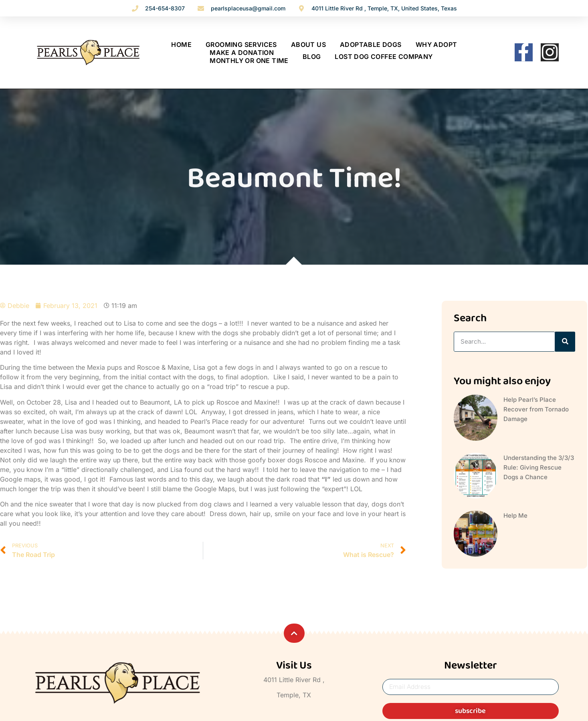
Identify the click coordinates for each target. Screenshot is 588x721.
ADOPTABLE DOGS (371, 45)
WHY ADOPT (436, 45)
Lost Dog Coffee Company (384, 57)
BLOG (312, 57)
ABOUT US (308, 45)
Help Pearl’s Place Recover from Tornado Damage (536, 409)
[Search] (565, 342)
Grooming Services (241, 45)
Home (181, 45)
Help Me (515, 515)
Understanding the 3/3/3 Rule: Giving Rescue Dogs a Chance (539, 467)
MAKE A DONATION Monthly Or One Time (249, 57)
